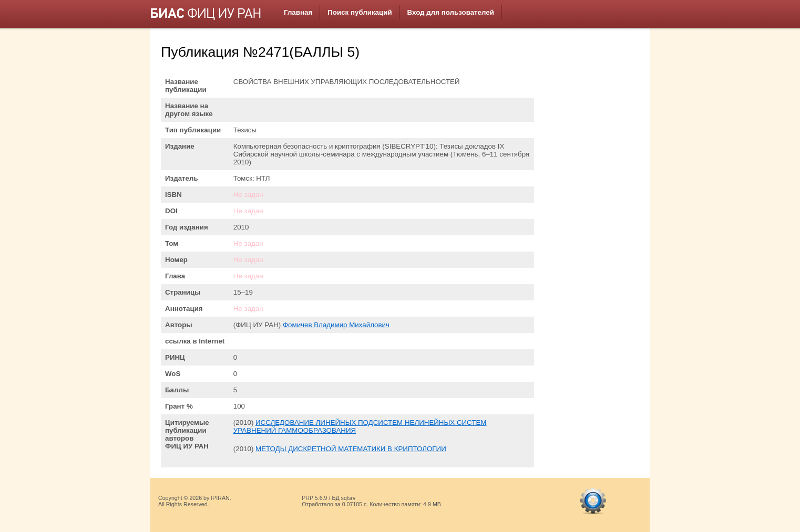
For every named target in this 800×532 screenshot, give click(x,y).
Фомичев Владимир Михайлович (336, 325)
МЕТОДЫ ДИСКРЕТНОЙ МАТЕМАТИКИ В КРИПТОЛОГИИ (351, 449)
